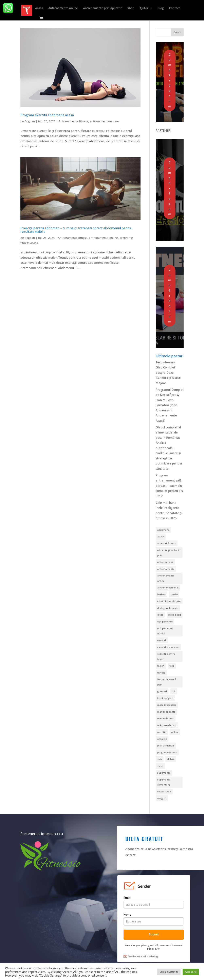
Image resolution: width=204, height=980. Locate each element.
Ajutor (144, 8)
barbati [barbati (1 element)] (161, 594)
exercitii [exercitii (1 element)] (162, 640)
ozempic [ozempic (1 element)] (162, 739)
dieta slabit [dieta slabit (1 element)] (175, 615)
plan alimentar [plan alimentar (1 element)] (166, 746)
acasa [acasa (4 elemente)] (161, 536)
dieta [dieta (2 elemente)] (160, 615)
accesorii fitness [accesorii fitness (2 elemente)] (167, 543)
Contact (174, 8)
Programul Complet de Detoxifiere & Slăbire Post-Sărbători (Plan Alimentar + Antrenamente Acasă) (170, 405)
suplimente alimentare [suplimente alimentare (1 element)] (164, 782)
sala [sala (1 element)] (160, 759)
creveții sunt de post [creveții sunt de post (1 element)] (169, 601)
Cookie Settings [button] (169, 972)
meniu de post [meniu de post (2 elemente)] (166, 718)
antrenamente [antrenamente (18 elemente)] (166, 569)
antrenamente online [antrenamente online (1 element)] (166, 578)
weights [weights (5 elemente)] (162, 798)
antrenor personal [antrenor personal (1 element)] (168, 588)
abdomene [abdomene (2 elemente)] (163, 530)
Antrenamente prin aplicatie (103, 8)
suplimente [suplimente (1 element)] (164, 773)
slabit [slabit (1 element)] (160, 766)
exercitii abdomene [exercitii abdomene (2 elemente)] (168, 647)
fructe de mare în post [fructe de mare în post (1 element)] (167, 682)
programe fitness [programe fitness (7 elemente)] (167, 752)
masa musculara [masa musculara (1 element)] (167, 705)
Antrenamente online (63, 8)
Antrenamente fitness (73, 121)
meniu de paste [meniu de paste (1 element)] (166, 712)
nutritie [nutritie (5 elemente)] (162, 732)
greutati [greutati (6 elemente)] (162, 691)
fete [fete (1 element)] (172, 666)
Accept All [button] (191, 972)
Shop (131, 8)
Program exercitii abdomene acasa (47, 115)
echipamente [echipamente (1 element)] (165, 622)
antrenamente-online (104, 121)
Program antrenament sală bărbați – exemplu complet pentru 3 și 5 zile (170, 486)
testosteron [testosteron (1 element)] (164, 792)
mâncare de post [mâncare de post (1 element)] (167, 725)
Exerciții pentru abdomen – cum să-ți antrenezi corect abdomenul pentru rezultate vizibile (76, 230)
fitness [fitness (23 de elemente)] (161, 673)
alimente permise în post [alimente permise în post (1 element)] (169, 553)
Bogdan (30, 121)
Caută (177, 32)
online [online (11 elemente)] (175, 732)
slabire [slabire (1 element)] (171, 759)
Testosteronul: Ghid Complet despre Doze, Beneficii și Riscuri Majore (168, 373)
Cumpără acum (170, 80)
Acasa (39, 8)
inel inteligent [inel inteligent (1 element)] (165, 698)
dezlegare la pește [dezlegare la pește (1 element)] (168, 608)
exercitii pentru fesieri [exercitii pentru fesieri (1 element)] (166, 656)
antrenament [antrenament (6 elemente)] (165, 562)
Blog (161, 8)
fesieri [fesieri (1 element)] (161, 666)
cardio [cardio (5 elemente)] (174, 594)
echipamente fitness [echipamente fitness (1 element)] (165, 631)
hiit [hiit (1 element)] (174, 691)
